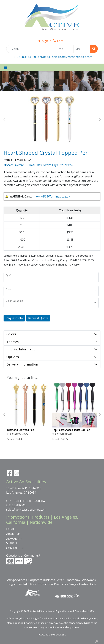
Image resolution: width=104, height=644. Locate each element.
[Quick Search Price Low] (65, 49)
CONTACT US (15, 548)
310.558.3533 (22, 57)
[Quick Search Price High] (82, 49)
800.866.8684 (41, 57)
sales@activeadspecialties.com (72, 57)
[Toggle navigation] (6, 67)
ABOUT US (13, 534)
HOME (10, 529)
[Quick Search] (32, 49)
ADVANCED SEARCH (14, 541)
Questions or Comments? (23, 556)
